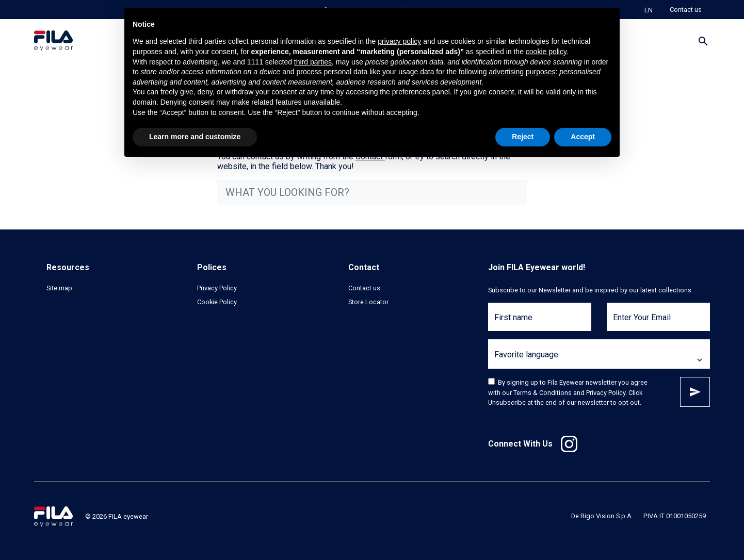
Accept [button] (583, 137)
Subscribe (695, 392)
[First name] (540, 323)
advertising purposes (522, 72)
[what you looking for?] (372, 192)
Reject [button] (523, 137)
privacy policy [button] (399, 41)
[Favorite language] (599, 360)
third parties (313, 62)
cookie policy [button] (546, 52)
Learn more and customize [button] (195, 137)
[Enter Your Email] (658, 323)
